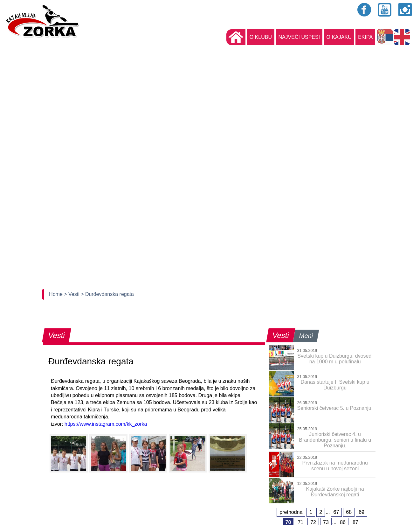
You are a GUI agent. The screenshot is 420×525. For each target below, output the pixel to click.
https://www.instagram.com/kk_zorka (106, 424)
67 (336, 512)
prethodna (291, 512)
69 (361, 512)
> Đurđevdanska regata (107, 294)
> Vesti (72, 294)
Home (56, 294)
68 (349, 512)
